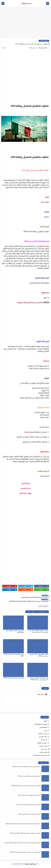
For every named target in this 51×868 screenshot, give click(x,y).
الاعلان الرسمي (26, 488)
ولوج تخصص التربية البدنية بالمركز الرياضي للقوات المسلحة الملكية (23, 824)
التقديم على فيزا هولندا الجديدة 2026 (14, 678)
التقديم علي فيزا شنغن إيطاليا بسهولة (30, 302)
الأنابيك (45, 721)
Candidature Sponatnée (40, 755)
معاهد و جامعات (43, 746)
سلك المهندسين (43, 737)
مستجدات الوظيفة (42, 743)
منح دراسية (44, 749)
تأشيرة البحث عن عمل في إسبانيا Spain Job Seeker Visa (25, 852)
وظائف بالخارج (44, 41)
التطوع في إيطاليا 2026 (41, 724)
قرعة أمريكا (44, 740)
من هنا (27, 432)
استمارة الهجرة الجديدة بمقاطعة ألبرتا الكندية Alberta (26, 767)
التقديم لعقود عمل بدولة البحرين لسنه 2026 (29, 776)
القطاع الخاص (43, 727)
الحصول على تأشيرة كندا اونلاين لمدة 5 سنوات (28, 805)
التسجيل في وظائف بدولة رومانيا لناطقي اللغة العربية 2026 (25, 833)
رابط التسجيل (26, 483)
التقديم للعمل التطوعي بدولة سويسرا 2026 (29, 795)
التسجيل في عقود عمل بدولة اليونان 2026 (30, 814)
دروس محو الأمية (43, 734)
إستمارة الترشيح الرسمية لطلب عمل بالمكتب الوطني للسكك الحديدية (22, 843)
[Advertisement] (25, 23)
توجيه (46, 730)
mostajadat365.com (18, 864)
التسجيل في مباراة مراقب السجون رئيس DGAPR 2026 (26, 786)
